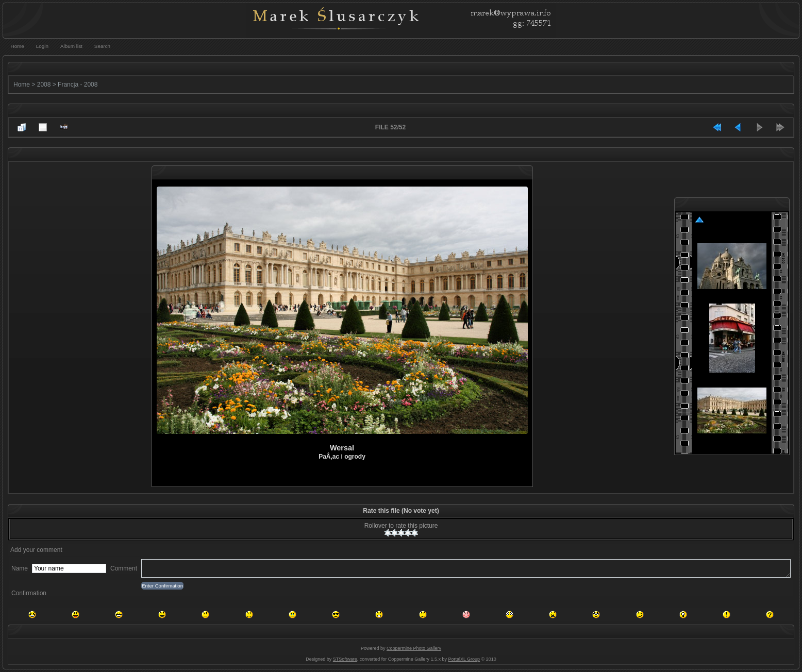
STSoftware (345, 659)
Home (22, 85)
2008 (44, 85)
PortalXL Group (464, 659)
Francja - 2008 (78, 85)
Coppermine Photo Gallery (414, 648)
